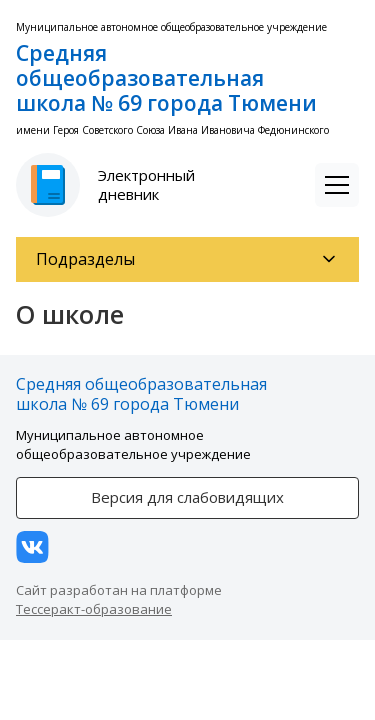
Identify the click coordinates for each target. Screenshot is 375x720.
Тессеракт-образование (94, 609)
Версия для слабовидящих (187, 497)
